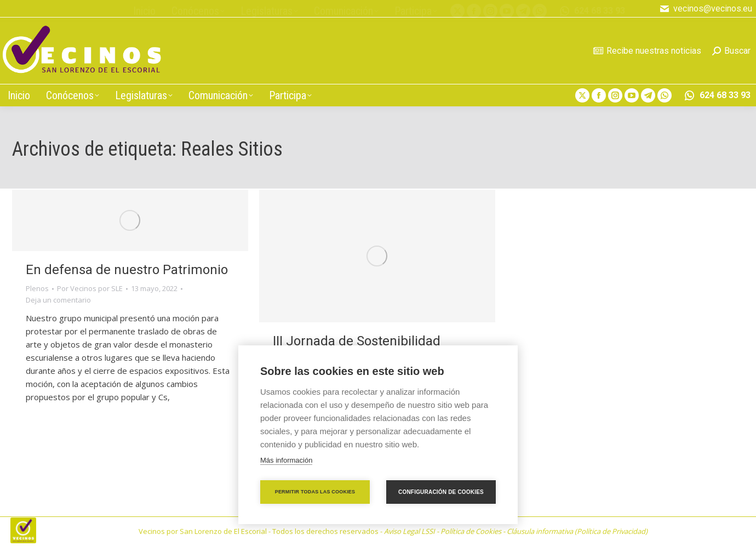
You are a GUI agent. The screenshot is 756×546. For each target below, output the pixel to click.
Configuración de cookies (441, 492)
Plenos (37, 288)
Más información (286, 460)
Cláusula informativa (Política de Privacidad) (577, 531)
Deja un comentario (58, 300)
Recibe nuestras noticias (647, 51)
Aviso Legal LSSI (409, 531)
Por (90, 288)
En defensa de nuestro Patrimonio (127, 270)
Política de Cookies (471, 531)
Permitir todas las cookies (315, 492)
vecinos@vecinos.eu (706, 9)
